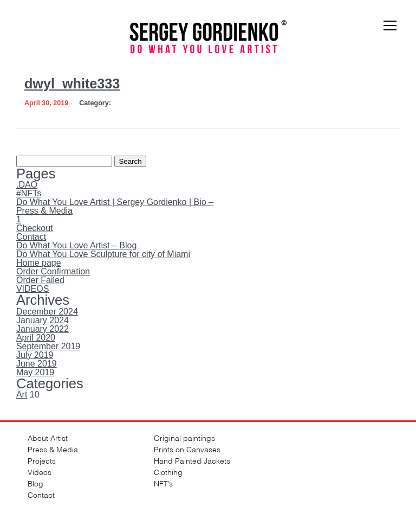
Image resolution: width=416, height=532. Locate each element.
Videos (40, 472)
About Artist (48, 437)
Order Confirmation (53, 271)
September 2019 (48, 346)
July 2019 (35, 355)
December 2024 (47, 312)
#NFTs (29, 193)
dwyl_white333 (72, 84)
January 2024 (43, 320)
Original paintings (184, 437)
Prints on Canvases (187, 449)
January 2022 (43, 329)
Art (22, 395)
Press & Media (44, 211)
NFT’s (163, 483)
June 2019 (37, 364)
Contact (31, 237)
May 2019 (35, 372)
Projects (42, 460)
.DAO (27, 185)
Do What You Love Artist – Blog (76, 245)
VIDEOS (32, 289)
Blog (35, 483)
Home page (39, 263)
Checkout (35, 228)
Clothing (168, 472)
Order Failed (40, 280)
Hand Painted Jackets (192, 460)
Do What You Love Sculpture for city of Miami (103, 254)
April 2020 (36, 338)
